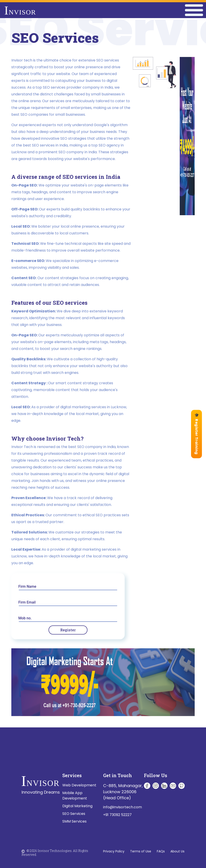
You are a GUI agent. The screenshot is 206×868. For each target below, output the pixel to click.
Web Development (79, 785)
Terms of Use (141, 851)
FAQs (161, 851)
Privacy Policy (114, 851)
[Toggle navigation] (194, 10)
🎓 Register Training (197, 434)
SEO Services (74, 814)
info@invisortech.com (122, 807)
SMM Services (74, 821)
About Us (177, 851)
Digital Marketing (77, 806)
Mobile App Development (75, 796)
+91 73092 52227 (117, 815)
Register (68, 630)
